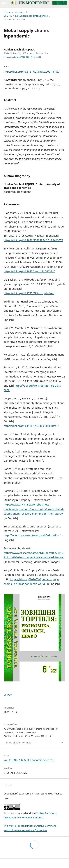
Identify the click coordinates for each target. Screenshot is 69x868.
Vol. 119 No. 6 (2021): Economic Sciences (26, 16)
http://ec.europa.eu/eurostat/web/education (31, 535)
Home (7, 12)
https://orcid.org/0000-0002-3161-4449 (22, 57)
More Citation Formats (19, 743)
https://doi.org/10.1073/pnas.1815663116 (29, 271)
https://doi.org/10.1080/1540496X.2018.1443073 (33, 240)
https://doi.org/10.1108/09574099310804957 (31, 426)
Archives (20, 12)
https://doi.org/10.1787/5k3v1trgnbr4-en (29, 293)
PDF (10, 695)
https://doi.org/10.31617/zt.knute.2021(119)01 (32, 72)
